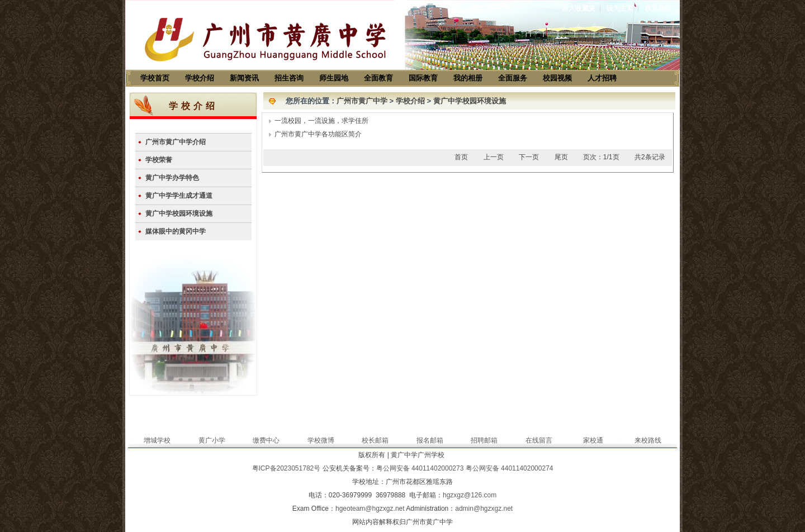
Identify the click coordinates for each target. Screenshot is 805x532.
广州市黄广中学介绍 (176, 142)
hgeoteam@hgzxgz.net (370, 509)
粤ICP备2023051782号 (287, 468)
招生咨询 (289, 78)
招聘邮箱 (484, 440)
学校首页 (155, 78)
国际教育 (423, 78)
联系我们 (658, 8)
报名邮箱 (430, 440)
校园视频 (557, 78)
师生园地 (334, 78)
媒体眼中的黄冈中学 (176, 231)
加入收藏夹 (579, 8)
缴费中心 (266, 440)
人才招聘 (602, 78)
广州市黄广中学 (362, 101)
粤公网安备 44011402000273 (420, 468)
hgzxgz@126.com (470, 495)
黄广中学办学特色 (172, 178)
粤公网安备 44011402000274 (510, 468)
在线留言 (539, 440)
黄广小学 (212, 440)
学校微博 (321, 440)
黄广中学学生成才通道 (179, 196)
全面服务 (513, 78)
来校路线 (648, 440)
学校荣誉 (159, 160)
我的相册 (468, 78)
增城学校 (157, 440)
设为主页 (620, 8)
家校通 (593, 440)
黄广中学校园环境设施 (179, 213)
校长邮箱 (375, 440)
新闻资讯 (244, 78)
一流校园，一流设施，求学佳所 (321, 121)
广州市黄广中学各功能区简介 (318, 134)
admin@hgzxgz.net (484, 509)
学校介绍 (200, 78)
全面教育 (378, 78)
